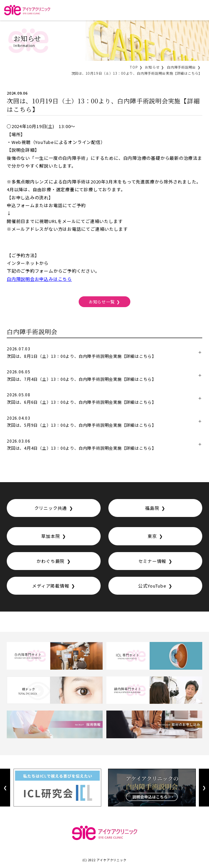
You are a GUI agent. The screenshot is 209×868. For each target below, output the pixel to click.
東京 (152, 536)
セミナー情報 (152, 561)
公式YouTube (152, 586)
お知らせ (152, 67)
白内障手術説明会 (181, 67)
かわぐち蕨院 (50, 561)
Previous (5, 787)
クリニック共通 (51, 508)
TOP (134, 67)
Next (204, 787)
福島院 (152, 508)
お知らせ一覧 (102, 302)
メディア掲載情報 (50, 586)
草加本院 (50, 536)
